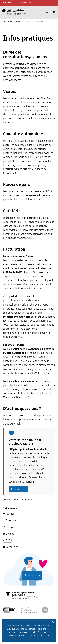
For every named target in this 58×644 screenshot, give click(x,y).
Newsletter (11, 547)
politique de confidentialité (37, 636)
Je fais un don (18, 489)
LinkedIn (9, 534)
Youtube (9, 514)
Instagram (10, 527)
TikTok (8, 540)
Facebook (10, 520)
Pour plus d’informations (27, 199)
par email (15, 424)
